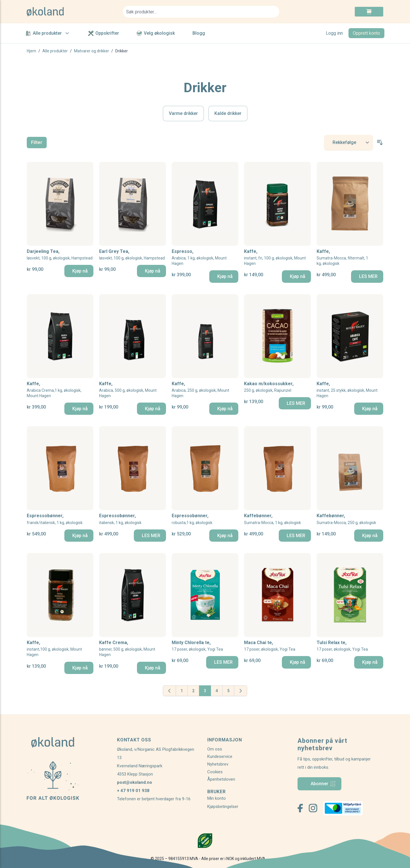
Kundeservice (220, 756)
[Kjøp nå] (79, 271)
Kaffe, (277, 258)
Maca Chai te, (270, 646)
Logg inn (334, 33)
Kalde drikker (228, 113)
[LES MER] (367, 276)
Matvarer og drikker (92, 51)
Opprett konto (366, 33)
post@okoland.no (135, 782)
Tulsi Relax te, (342, 646)
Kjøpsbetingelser (223, 807)
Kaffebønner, (272, 519)
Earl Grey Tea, (132, 255)
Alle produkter (48, 33)
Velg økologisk (156, 33)
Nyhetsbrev (218, 764)
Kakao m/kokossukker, (269, 387)
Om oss (215, 749)
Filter (37, 142)
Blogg (199, 33)
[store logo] (71, 12)
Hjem (31, 51)
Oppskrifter (104, 33)
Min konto (217, 798)
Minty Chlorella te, (197, 646)
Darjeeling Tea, (60, 255)
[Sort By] (348, 143)
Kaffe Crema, (132, 649)
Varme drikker (183, 113)
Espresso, (205, 258)
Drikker (122, 51)
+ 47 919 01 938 (133, 791)
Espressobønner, (55, 519)
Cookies (215, 772)
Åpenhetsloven (221, 779)
